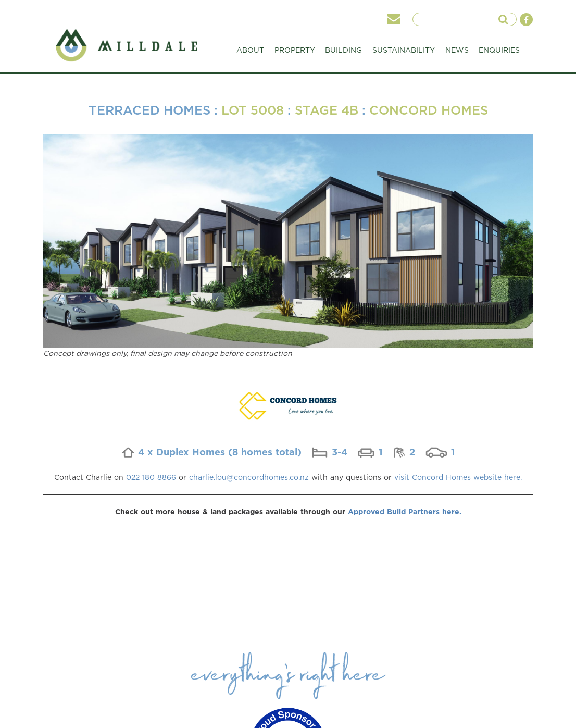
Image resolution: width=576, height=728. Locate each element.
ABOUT (250, 52)
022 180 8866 (151, 477)
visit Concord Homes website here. (458, 477)
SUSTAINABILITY (404, 52)
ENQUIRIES (499, 50)
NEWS (457, 50)
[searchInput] (459, 19)
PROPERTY (295, 52)
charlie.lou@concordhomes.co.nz (249, 477)
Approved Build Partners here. (405, 511)
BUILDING (343, 52)
